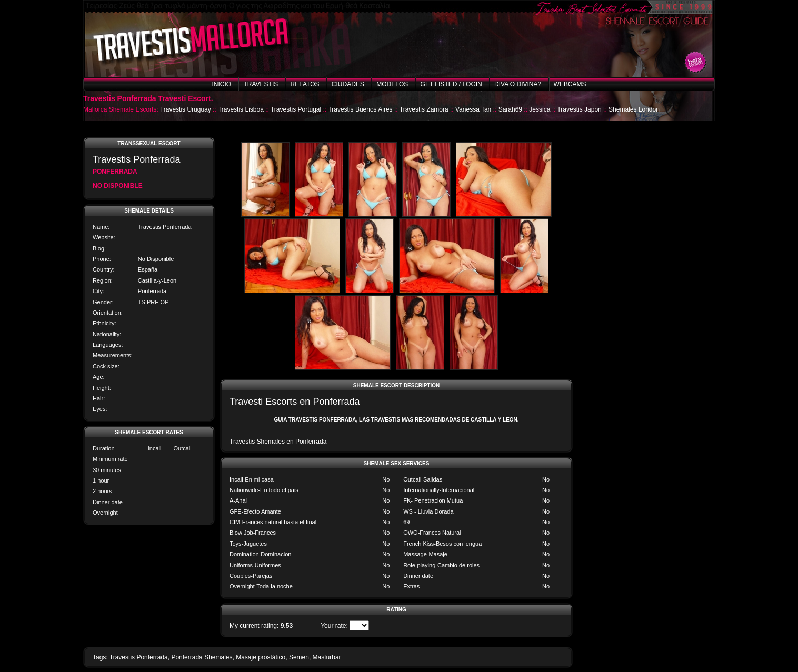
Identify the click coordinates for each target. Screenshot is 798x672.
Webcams (570, 84)
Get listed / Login (451, 84)
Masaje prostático (261, 657)
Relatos (305, 84)
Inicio (221, 84)
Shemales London (634, 109)
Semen (299, 657)
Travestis (261, 84)
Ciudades (348, 84)
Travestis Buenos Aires (360, 109)
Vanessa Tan (473, 109)
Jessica (540, 109)
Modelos (392, 84)
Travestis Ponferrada (139, 657)
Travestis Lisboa (241, 109)
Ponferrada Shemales (202, 657)
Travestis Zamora (424, 109)
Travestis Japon (579, 109)
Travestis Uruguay (186, 109)
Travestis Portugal (296, 109)
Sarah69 (510, 109)
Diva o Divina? (518, 84)
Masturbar (327, 657)
